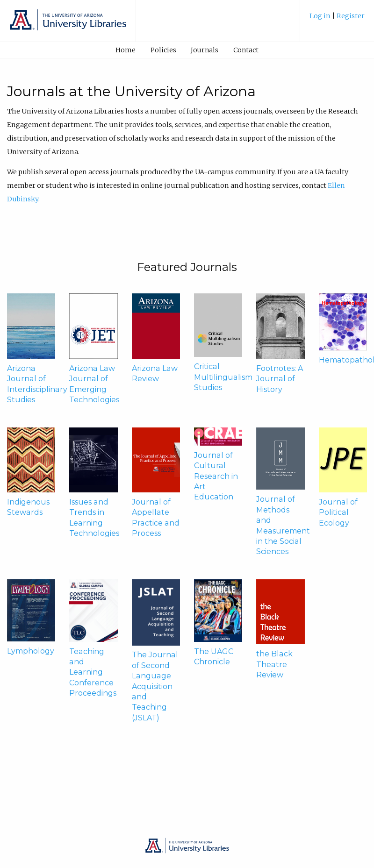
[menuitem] (337, 19)
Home (126, 50)
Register (351, 16)
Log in (321, 16)
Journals (205, 50)
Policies (163, 50)
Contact (246, 50)
